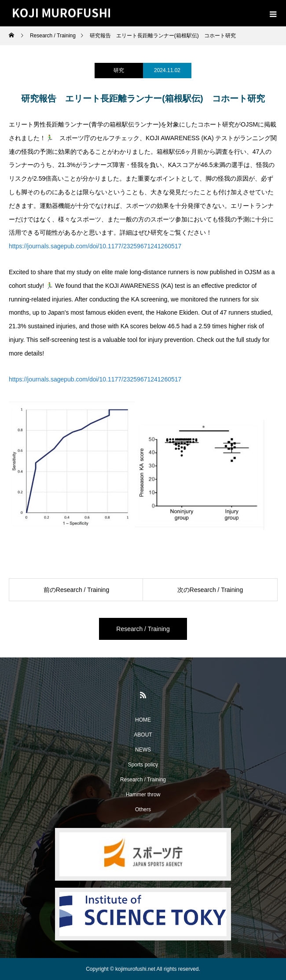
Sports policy (143, 765)
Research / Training (143, 629)
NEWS (143, 750)
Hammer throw (143, 795)
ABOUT (143, 735)
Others (143, 809)
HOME (143, 720)
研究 (119, 70)
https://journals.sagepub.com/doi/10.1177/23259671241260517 (95, 246)
